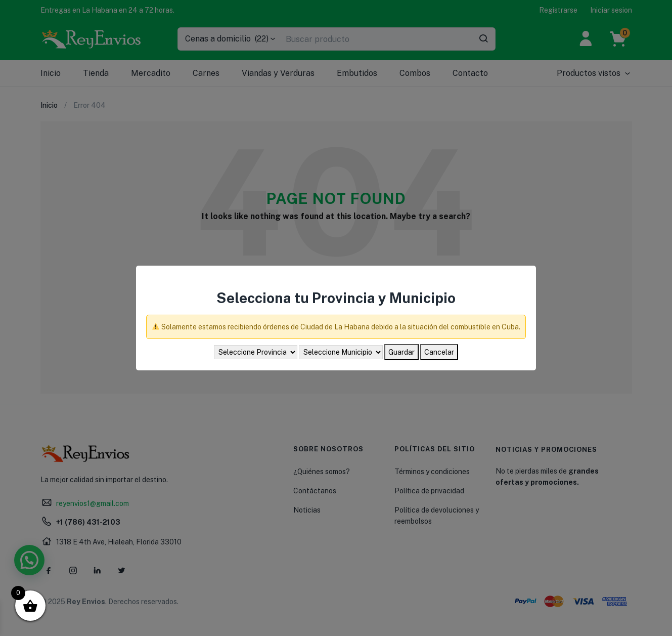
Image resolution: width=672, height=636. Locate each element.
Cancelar (439, 352)
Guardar (401, 352)
